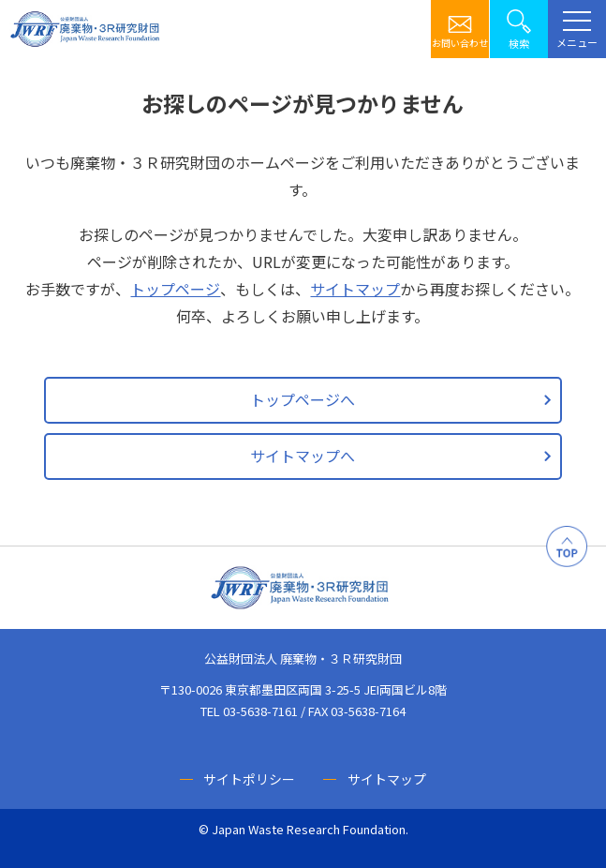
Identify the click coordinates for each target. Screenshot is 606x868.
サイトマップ (355, 289)
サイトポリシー (249, 779)
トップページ (175, 289)
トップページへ (303, 399)
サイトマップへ (303, 456)
